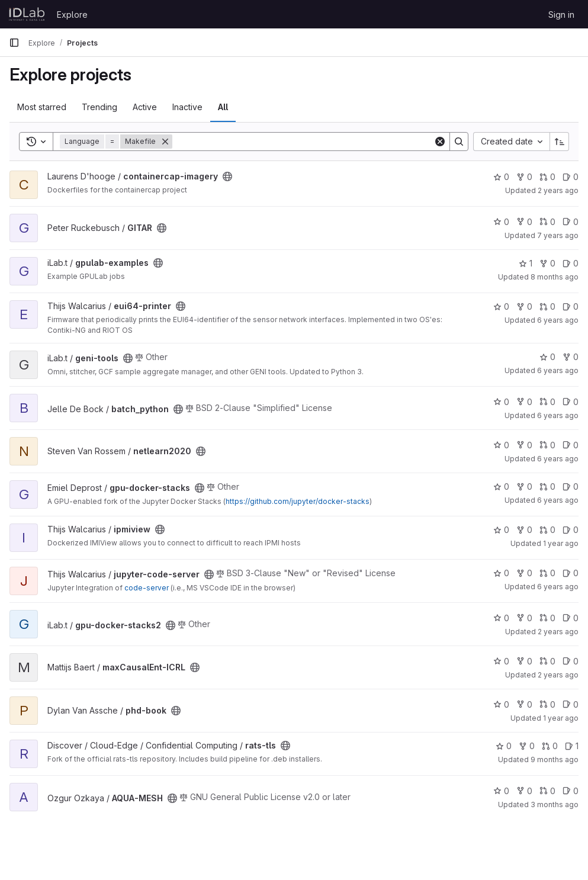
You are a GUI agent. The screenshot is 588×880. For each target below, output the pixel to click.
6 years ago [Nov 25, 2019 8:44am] (558, 415)
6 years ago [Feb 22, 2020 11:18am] (558, 459)
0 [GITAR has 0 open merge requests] (547, 222)
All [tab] (223, 107)
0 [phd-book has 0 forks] (524, 704)
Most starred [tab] (42, 107)
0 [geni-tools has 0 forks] (571, 357)
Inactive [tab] (187, 107)
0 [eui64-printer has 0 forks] (524, 306)
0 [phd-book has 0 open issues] (571, 704)
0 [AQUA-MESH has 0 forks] (524, 791)
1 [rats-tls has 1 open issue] (572, 746)
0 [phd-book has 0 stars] (501, 704)
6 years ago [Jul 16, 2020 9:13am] (558, 587)
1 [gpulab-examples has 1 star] (526, 263)
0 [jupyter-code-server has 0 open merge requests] (547, 573)
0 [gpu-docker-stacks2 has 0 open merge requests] (547, 618)
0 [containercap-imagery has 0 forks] (524, 177)
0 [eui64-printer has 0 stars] (501, 306)
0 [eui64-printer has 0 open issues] (571, 306)
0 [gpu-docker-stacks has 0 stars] (501, 486)
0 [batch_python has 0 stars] (501, 402)
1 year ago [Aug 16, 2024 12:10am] (561, 543)
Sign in (561, 15)
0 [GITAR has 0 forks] (524, 222)
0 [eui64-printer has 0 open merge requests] (547, 306)
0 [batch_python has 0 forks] (524, 402)
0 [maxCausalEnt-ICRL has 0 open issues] (571, 661)
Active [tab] (145, 107)
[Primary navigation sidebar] (14, 43)
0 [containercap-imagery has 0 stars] (501, 177)
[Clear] (440, 142)
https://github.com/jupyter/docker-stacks (298, 501)
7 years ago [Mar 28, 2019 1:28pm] (558, 235)
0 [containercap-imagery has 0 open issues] (571, 177)
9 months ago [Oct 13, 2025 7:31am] (555, 759)
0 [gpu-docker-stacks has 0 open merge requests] (547, 486)
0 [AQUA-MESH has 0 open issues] (571, 791)
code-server (147, 588)
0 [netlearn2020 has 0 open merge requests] (547, 445)
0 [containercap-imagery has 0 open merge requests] (547, 177)
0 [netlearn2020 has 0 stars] (501, 445)
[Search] (303, 142)
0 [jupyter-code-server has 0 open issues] (571, 573)
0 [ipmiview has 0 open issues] (571, 530)
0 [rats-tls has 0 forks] (527, 746)
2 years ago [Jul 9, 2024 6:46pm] (558, 190)
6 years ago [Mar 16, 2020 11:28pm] (558, 500)
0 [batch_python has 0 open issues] (571, 402)
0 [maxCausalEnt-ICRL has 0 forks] (524, 661)
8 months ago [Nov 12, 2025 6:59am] (555, 277)
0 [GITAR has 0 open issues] (571, 222)
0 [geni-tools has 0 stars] (547, 357)
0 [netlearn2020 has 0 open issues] (571, 445)
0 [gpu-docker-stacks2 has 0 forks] (524, 618)
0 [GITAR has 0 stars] (501, 222)
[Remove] (165, 142)
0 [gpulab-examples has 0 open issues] (571, 263)
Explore (72, 15)
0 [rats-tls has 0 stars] (504, 746)
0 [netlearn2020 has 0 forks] (524, 445)
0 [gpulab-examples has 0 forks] (547, 263)
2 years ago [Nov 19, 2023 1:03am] (558, 632)
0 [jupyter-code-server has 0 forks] (524, 573)
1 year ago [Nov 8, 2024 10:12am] (561, 718)
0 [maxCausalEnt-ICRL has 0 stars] (501, 661)
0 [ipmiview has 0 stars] (501, 530)
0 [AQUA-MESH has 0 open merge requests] (547, 791)
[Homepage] (27, 14)
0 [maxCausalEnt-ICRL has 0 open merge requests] (547, 661)
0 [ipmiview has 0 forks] (524, 530)
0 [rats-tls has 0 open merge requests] (550, 746)
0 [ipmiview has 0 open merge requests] (547, 530)
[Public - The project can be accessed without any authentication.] (227, 176)
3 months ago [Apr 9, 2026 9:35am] (555, 804)
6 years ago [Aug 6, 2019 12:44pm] (558, 320)
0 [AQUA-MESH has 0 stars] (501, 791)
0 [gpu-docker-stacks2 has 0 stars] (501, 618)
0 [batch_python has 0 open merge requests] (547, 402)
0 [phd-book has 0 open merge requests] (547, 704)
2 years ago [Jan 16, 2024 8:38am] (558, 675)
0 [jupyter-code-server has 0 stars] (501, 573)
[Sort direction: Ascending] (560, 142)
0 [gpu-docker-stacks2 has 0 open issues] (571, 618)
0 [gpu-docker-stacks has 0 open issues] (571, 486)
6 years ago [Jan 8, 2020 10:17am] (558, 370)
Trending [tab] (99, 107)
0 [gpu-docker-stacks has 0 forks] (524, 486)
